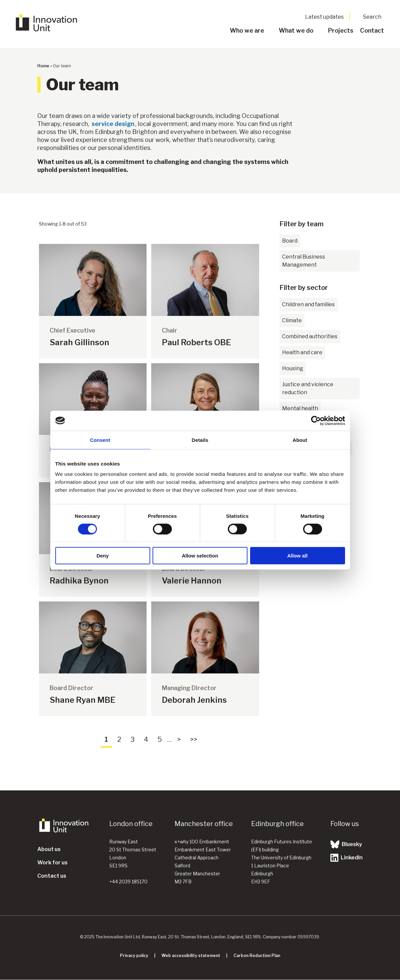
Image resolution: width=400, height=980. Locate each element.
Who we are (247, 30)
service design (113, 124)
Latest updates (324, 17)
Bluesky (346, 844)
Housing (293, 368)
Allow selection (200, 556)
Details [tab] (200, 440)
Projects (341, 30)
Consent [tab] (100, 440)
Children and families (308, 304)
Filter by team (302, 224)
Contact (372, 30)
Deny (103, 556)
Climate (292, 320)
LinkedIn (347, 858)
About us (49, 849)
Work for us (52, 863)
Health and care (302, 352)
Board (290, 241)
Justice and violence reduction (308, 388)
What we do (296, 30)
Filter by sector (304, 288)
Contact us (52, 876)
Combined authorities (310, 336)
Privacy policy (134, 956)
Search (372, 17)
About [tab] (300, 440)
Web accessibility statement (191, 956)
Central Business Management (304, 261)
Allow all (298, 556)
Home (43, 66)
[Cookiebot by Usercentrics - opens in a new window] (316, 421)
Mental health (300, 408)
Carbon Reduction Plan (257, 956)
